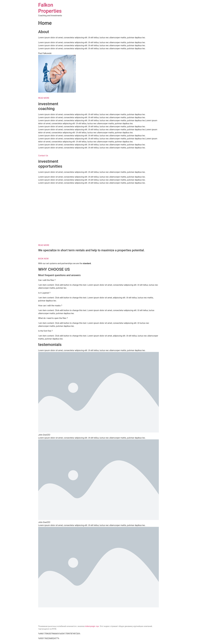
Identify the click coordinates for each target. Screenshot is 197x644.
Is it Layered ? (44, 293)
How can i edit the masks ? (50, 306)
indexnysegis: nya (92, 626)
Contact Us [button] (43, 156)
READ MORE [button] (44, 98)
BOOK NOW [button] (43, 259)
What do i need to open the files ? (53, 318)
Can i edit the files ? (47, 280)
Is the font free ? (45, 331)
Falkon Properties (50, 8)
